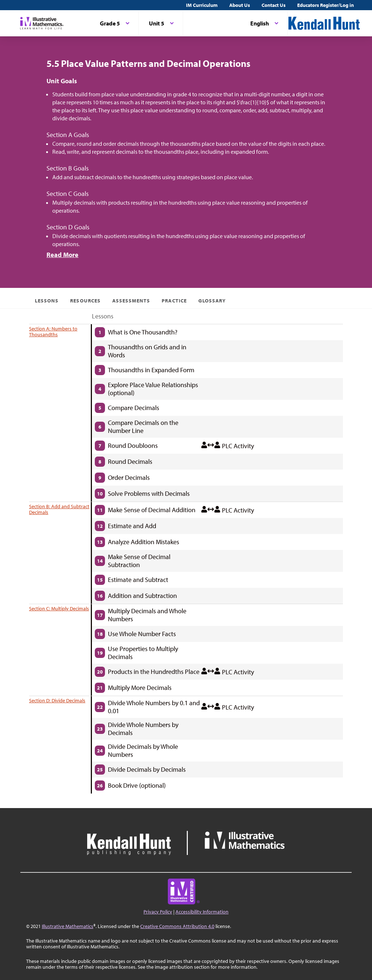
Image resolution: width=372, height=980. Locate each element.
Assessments (131, 301)
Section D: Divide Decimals (57, 700)
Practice (174, 301)
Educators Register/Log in (325, 5)
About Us (240, 5)
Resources (85, 301)
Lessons (47, 301)
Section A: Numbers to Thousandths (53, 332)
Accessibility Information (202, 912)
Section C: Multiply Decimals (59, 609)
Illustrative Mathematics (68, 926)
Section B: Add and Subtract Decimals (59, 509)
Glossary (212, 301)
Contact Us (274, 5)
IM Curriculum (202, 5)
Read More (62, 255)
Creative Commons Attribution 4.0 (177, 926)
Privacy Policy (158, 912)
